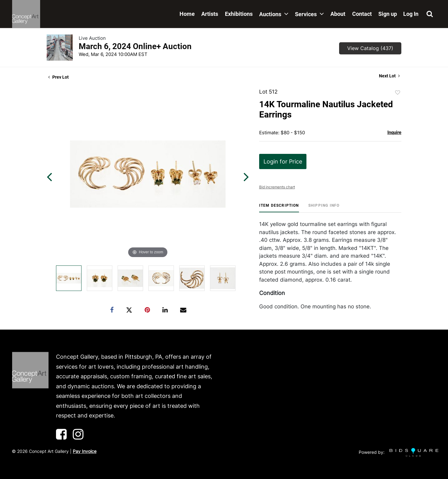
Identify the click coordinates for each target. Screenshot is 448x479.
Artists (210, 14)
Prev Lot (58, 77)
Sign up (388, 14)
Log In (411, 14)
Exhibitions (239, 14)
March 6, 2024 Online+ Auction (135, 46)
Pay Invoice (85, 451)
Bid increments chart (277, 187)
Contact (362, 14)
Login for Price (283, 161)
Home (187, 14)
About (338, 14)
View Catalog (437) (370, 48)
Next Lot (389, 76)
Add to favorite (398, 93)
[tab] (279, 208)
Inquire (394, 132)
